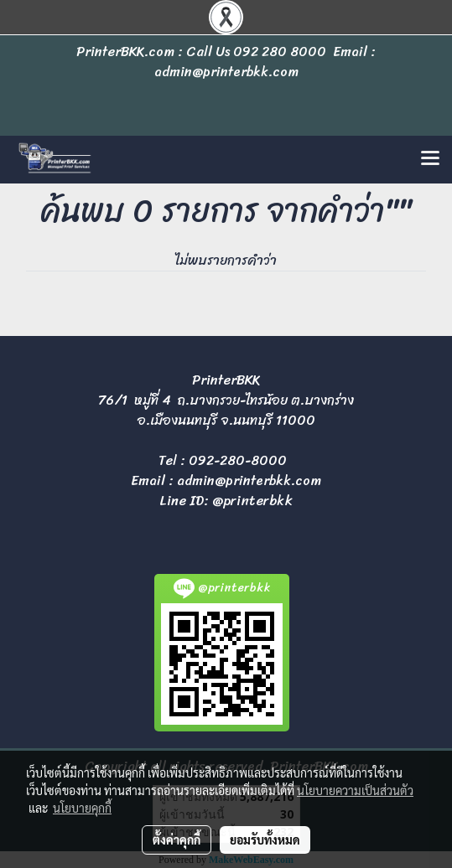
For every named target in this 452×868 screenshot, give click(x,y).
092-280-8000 (238, 460)
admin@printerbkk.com (249, 480)
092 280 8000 (280, 52)
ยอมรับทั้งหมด (265, 840)
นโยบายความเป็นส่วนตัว (355, 790)
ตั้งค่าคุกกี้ (177, 840)
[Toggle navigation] (430, 159)
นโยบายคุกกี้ (82, 808)
